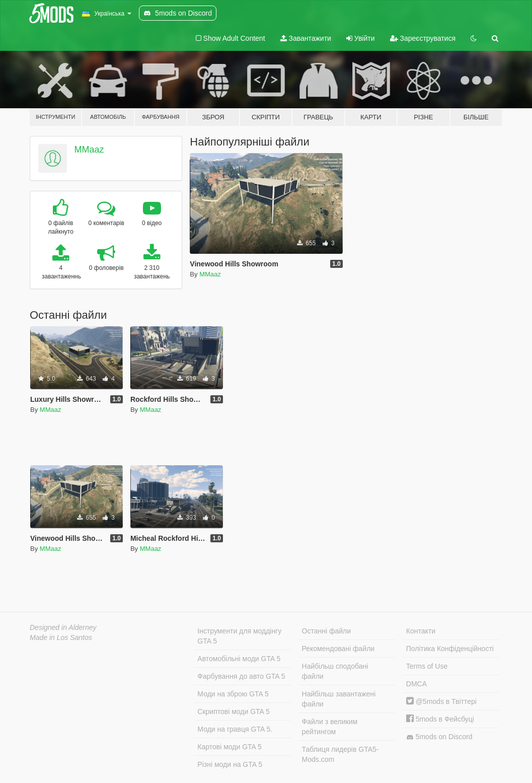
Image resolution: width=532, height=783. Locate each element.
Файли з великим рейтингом (330, 727)
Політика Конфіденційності (450, 649)
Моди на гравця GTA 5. (235, 729)
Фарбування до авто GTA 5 (241, 676)
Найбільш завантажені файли (339, 699)
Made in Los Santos (61, 637)
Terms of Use (427, 666)
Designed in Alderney (63, 627)
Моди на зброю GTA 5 (233, 694)
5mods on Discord (439, 737)
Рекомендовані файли (338, 649)
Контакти (421, 631)
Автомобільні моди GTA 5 (239, 659)
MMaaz (89, 150)
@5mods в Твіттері (441, 701)
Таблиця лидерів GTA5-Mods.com (340, 754)
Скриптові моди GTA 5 (234, 711)
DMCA (416, 684)
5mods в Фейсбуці (440, 719)
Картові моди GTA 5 (230, 747)
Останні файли (327, 631)
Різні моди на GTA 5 (230, 764)
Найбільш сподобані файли (335, 671)
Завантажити (306, 38)
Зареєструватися (423, 38)
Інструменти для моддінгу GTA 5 (239, 636)
